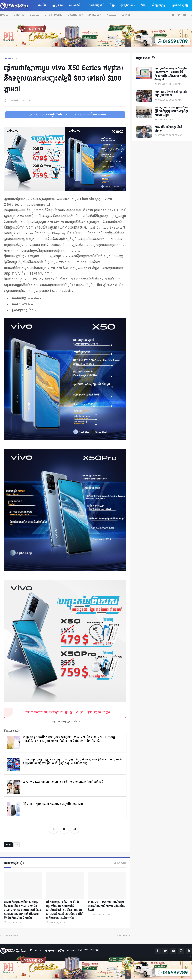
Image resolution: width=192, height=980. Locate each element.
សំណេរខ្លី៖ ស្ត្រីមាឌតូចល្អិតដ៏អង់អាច (168, 129)
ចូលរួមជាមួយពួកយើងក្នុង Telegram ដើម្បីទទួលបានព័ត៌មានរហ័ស (65, 115)
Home (4, 15)
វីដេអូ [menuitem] (143, 6)
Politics (18, 15)
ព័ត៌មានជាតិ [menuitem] (75, 6)
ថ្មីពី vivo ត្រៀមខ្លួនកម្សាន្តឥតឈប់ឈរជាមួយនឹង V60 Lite (53, 804)
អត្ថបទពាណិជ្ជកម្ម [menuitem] (179, 6)
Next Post (122, 935)
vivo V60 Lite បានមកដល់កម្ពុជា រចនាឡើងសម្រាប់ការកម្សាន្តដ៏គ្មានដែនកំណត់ (63, 782)
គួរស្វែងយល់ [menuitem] (126, 6)
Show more (120, 863)
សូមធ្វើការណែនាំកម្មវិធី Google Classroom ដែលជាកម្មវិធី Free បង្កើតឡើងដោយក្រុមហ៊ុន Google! (171, 74)
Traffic (33, 15)
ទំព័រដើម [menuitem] (41, 6)
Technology (72, 15)
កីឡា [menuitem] (112, 6)
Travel (120, 15)
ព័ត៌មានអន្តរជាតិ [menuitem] (96, 6)
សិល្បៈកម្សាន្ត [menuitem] (158, 6)
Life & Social (51, 15)
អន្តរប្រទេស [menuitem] (57, 6)
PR (15, 59)
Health (106, 15)
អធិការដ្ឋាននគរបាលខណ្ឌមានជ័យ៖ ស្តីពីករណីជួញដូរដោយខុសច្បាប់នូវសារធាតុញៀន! (171, 112)
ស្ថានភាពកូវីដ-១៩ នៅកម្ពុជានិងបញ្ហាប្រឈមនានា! (170, 94)
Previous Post (10, 935)
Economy (91, 15)
